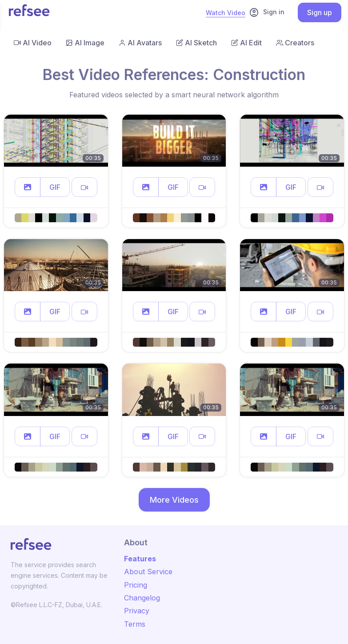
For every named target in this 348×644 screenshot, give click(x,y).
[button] (28, 187)
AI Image (85, 43)
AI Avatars (140, 43)
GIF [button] (55, 187)
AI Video (33, 43)
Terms (135, 624)
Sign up (320, 12)
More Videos (174, 500)
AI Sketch (196, 43)
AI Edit (246, 43)
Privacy (137, 611)
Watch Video (226, 13)
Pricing (136, 585)
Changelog (142, 598)
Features (140, 559)
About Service (148, 572)
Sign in (267, 12)
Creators (295, 43)
